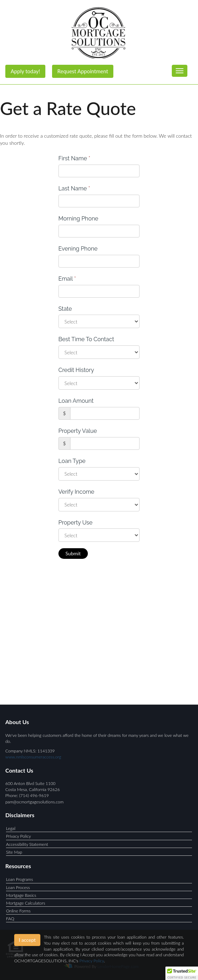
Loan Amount (76, 401)
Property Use (75, 523)
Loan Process (18, 887)
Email (67, 279)
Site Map (14, 852)
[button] (182, 973)
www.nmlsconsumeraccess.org (33, 757)
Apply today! (25, 71)
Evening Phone (78, 249)
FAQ (10, 919)
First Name (74, 158)
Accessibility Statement (27, 844)
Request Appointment (83, 71)
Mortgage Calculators (26, 903)
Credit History (76, 370)
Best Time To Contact (86, 339)
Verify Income (77, 492)
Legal (11, 828)
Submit (73, 553)
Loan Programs (19, 879)
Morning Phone (78, 219)
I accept (27, 940)
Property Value (78, 431)
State (65, 309)
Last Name (74, 188)
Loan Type (72, 461)
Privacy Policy (18, 836)
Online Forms (18, 911)
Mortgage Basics (21, 895)
